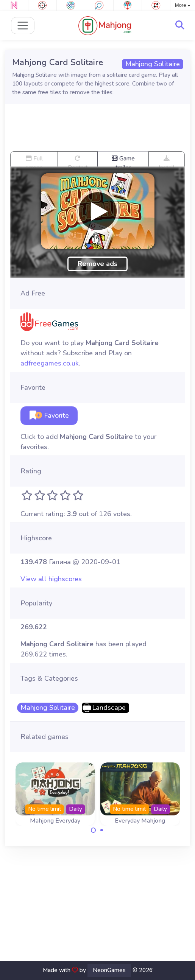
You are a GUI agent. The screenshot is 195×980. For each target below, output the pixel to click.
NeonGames (109, 970)
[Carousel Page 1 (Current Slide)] (94, 830)
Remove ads (97, 264)
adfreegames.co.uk (50, 363)
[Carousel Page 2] (102, 830)
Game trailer (123, 160)
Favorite (49, 415)
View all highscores (51, 579)
